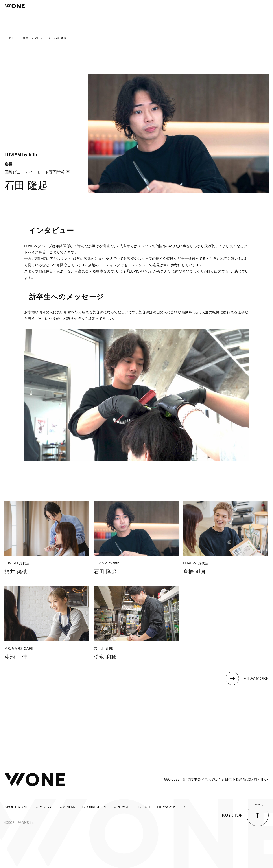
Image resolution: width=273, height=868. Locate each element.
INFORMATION (94, 807)
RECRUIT (143, 807)
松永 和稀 (105, 657)
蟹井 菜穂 (16, 572)
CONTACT (121, 807)
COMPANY (43, 807)
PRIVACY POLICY (171, 807)
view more (256, 678)
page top (232, 815)
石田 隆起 (105, 572)
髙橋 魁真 (195, 572)
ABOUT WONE (16, 807)
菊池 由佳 (16, 657)
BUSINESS (67, 807)
